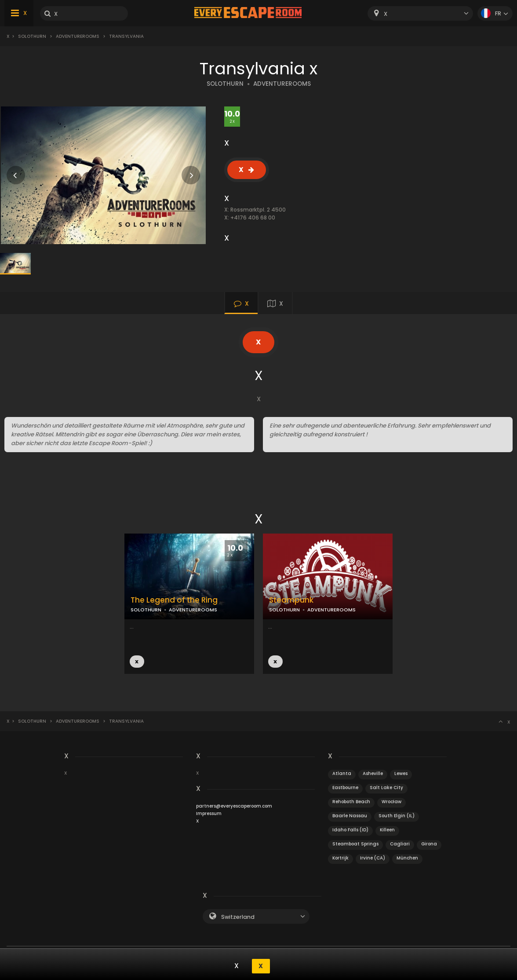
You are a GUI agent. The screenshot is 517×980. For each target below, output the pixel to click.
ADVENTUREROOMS (282, 84)
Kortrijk (340, 858)
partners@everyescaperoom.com (234, 806)
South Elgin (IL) (397, 816)
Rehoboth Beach (351, 802)
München (407, 858)
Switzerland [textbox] (238, 917)
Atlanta (342, 773)
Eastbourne (345, 788)
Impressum (209, 814)
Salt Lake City (386, 788)
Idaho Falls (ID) (350, 830)
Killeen (387, 830)
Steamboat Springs (355, 844)
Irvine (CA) (373, 858)
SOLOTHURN (225, 84)
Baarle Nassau (350, 816)
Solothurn (32, 36)
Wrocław (391, 802)
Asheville (373, 773)
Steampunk (291, 600)
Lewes (401, 773)
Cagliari (400, 844)
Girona (429, 844)
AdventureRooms (78, 36)
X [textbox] (386, 14)
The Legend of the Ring (174, 600)
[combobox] (420, 13)
